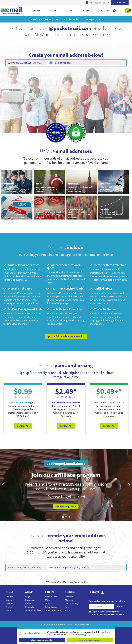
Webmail (69, 597)
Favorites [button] (109, 11)
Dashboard (30, 600)
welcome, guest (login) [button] (97, 3)
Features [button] (36, 11)
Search (9, 600)
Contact (49, 603)
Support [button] (70, 11)
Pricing (9, 607)
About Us (10, 597)
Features (9, 603)
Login (28, 597)
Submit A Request (53, 610)
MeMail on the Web (18, 288)
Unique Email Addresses (21, 265)
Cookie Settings (72, 603)
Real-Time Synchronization (66, 288)
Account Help (51, 597)
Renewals (30, 607)
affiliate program (66, 506)
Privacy (68, 607)
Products (29, 603)
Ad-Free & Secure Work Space (63, 266)
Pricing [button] (53, 11)
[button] (128, 11)
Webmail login (120, 3)
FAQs (47, 600)
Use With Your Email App (64, 309)
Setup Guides (51, 607)
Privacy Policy (72, 624)
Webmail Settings (33, 610)
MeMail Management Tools (23, 309)
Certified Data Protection (108, 265)
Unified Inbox (101, 288)
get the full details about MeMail (66, 336)
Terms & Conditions (84, 624)
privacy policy (85, 635)
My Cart (9, 610)
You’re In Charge (103, 309)
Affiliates (69, 600)
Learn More (23, 426)
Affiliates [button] (87, 11)
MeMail (49, 624)
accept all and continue (90, 640)
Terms (68, 610)
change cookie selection (42, 640)
